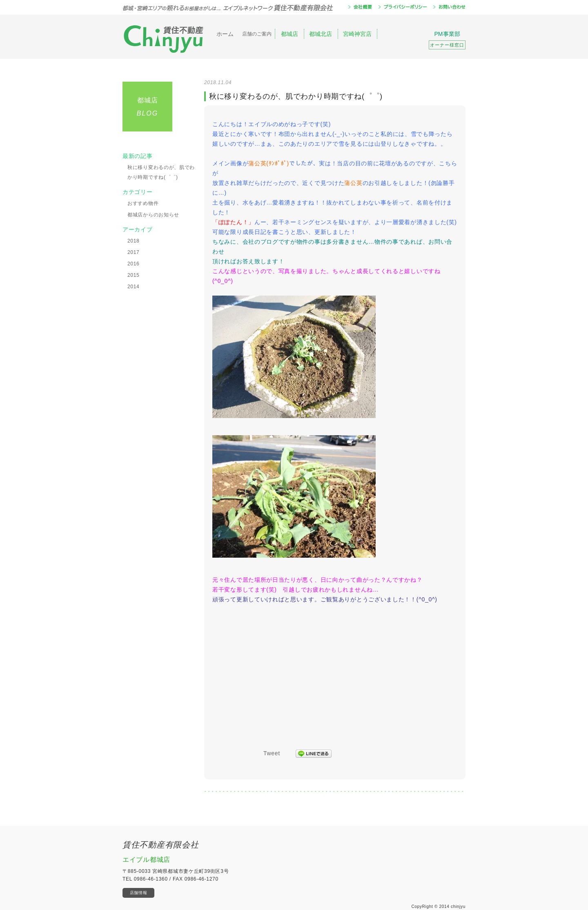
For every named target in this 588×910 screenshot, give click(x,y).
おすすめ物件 (143, 203)
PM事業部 (447, 40)
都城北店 (321, 34)
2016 (134, 264)
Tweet (272, 753)
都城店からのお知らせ (153, 215)
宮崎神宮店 (357, 34)
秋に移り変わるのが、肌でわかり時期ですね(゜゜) (161, 172)
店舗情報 (139, 893)
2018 (134, 241)
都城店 (290, 34)
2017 (134, 252)
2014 (134, 287)
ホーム (225, 34)
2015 (134, 275)
